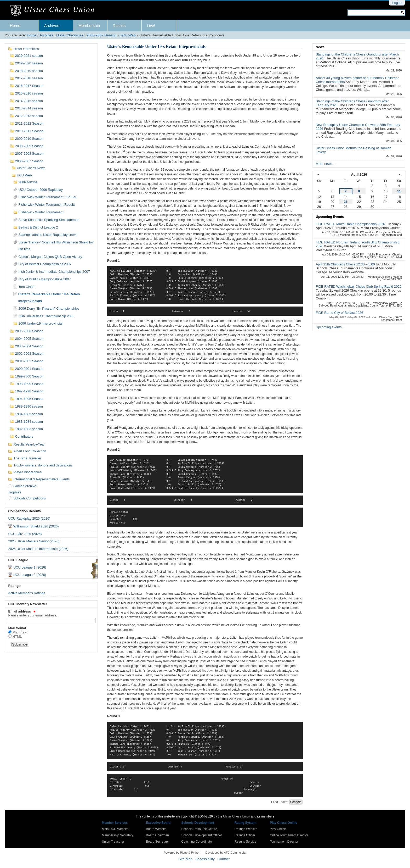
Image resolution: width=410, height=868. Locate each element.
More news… (325, 164)
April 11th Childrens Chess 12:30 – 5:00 (346, 264)
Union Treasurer (113, 842)
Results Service (245, 842)
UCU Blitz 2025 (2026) (25, 534)
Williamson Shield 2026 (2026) (36, 526)
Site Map (186, 859)
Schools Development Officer (202, 835)
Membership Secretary (118, 835)
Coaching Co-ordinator (197, 842)
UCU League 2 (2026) (30, 575)
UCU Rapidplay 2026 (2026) (29, 518)
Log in (397, 3)
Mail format (17, 628)
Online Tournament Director (289, 835)
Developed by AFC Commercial (226, 853)
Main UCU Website (115, 829)
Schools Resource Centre (199, 829)
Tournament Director (284, 842)
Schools (296, 802)
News (320, 47)
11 (399, 191)
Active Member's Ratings (27, 593)
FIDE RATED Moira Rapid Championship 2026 (351, 224)
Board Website (156, 829)
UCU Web (128, 35)
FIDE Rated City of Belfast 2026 (339, 313)
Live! (151, 26)
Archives (52, 26)
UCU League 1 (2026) (30, 567)
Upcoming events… (330, 327)
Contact (224, 859)
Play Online (278, 829)
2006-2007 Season (102, 35)
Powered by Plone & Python (182, 853)
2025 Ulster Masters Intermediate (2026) (38, 549)
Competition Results (24, 511)
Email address (51, 613)
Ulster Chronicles (70, 35)
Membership (89, 26)
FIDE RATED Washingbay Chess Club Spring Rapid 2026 (358, 286)
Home (15, 26)
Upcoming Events (330, 217)
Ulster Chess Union (237, 816)
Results (119, 26)
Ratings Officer (245, 835)
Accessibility (205, 859)
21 (346, 202)
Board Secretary (157, 842)
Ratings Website (246, 829)
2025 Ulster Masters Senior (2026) (34, 541)
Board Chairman (157, 835)
